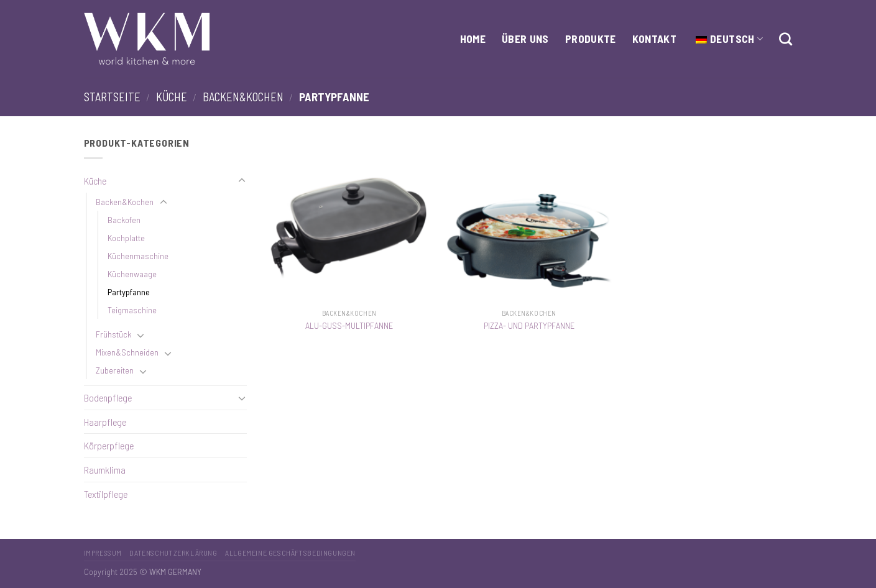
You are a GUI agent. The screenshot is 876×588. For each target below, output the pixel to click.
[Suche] (786, 39)
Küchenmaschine (138, 256)
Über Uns (525, 39)
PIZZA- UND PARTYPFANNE (529, 325)
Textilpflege (106, 494)
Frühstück (113, 334)
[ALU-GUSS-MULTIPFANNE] (349, 219)
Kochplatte (126, 238)
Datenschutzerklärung (173, 553)
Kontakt (654, 39)
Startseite (112, 97)
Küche (172, 97)
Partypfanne (129, 292)
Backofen (124, 220)
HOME (473, 39)
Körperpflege (109, 445)
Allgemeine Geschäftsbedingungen (290, 553)
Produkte (591, 39)
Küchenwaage (132, 274)
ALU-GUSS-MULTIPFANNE (349, 325)
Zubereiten (115, 370)
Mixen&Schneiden (127, 352)
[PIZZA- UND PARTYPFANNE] (529, 219)
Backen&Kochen (243, 97)
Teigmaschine (132, 310)
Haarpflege (105, 422)
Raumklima (105, 470)
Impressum (103, 553)
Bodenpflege (108, 397)
